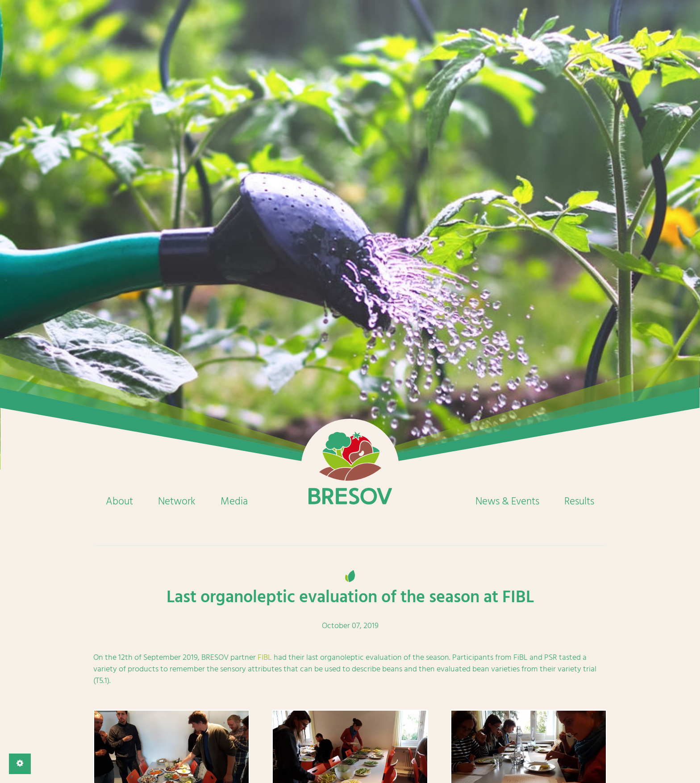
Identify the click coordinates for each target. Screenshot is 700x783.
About (119, 501)
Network (177, 501)
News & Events (507, 501)
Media (234, 501)
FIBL (265, 657)
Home (350, 468)
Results (579, 501)
